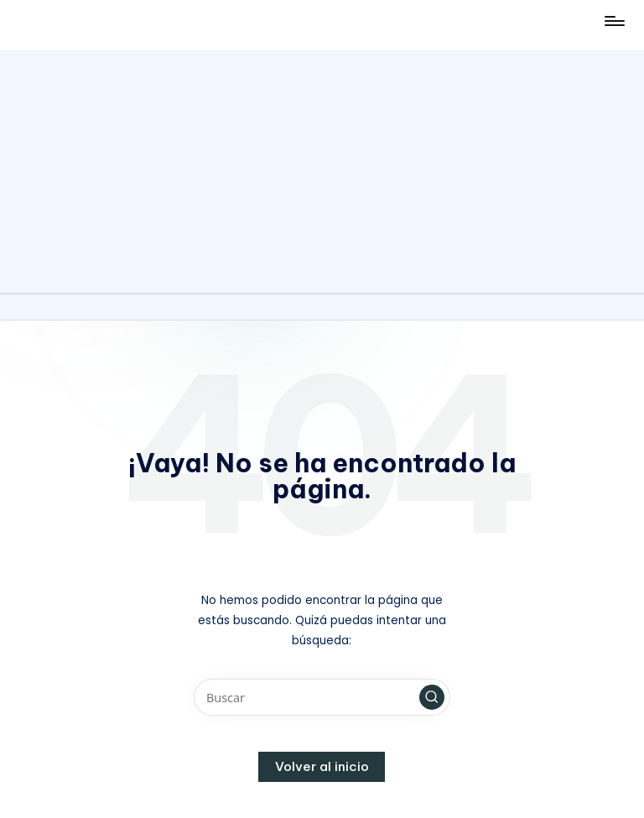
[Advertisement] (322, 168)
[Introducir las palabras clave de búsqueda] (322, 697)
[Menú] (613, 21)
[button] (432, 697)
